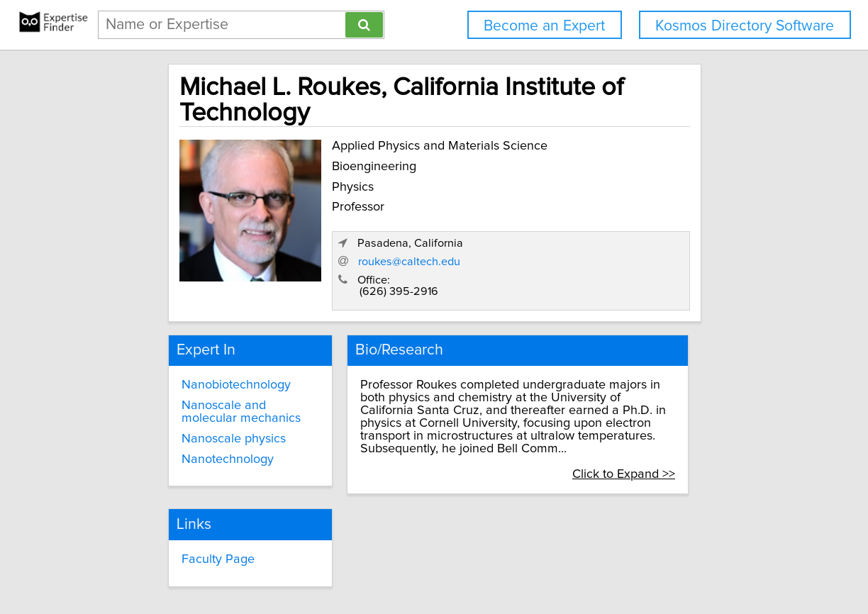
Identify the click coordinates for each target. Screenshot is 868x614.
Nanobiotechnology (199, 321)
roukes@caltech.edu (582, 199)
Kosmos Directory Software (745, 26)
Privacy (490, 563)
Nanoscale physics (196, 374)
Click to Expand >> (673, 398)
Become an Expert (544, 26)
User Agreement (552, 563)
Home (452, 563)
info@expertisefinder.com (372, 563)
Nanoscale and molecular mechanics (216, 348)
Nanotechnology (190, 395)
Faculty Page (375, 481)
